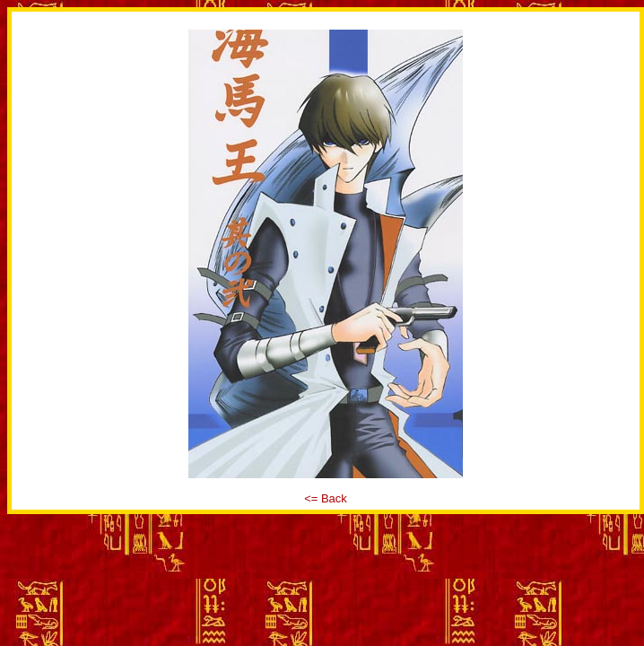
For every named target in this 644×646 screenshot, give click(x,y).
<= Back (326, 498)
